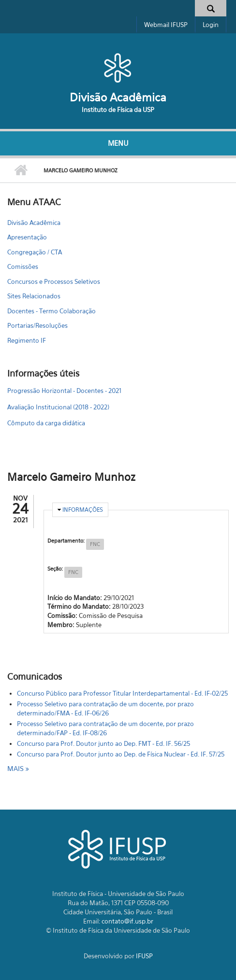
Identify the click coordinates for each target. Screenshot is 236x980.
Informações (83, 510)
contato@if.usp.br (127, 921)
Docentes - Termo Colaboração (52, 311)
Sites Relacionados (34, 296)
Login (211, 25)
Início (21, 170)
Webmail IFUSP (166, 25)
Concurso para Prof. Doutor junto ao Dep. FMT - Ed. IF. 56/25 (103, 743)
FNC (95, 544)
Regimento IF (27, 340)
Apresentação (27, 237)
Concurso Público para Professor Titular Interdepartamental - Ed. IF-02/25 (122, 693)
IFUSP (144, 956)
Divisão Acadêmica (118, 97)
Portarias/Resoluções (37, 325)
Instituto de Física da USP (118, 110)
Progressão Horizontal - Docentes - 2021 (64, 391)
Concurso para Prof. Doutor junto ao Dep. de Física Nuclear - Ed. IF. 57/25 (121, 754)
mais (16, 768)
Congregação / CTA (35, 252)
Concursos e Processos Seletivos (54, 281)
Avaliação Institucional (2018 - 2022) (58, 407)
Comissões (23, 266)
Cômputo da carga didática (46, 423)
